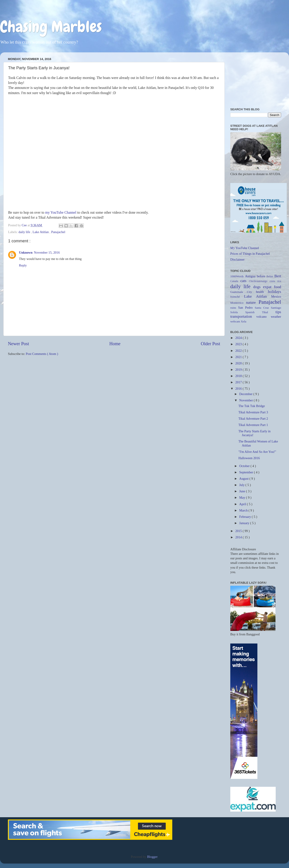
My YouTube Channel (245, 248)
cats (245, 281)
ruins (234, 308)
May (243, 498)
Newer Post (19, 344)
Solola (238, 312)
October (245, 466)
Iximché (237, 297)
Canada (235, 281)
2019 (239, 370)
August (244, 479)
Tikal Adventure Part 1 (253, 425)
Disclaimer (237, 259)
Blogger (152, 857)
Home (115, 344)
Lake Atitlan (41, 232)
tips (278, 312)
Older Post (210, 344)
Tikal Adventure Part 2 (253, 419)
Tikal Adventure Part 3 (253, 412)
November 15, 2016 (47, 252)
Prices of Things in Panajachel (250, 254)
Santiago (276, 308)
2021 (239, 357)
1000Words (238, 276)
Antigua (251, 276)
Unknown (26, 252)
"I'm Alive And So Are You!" (257, 452)
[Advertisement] (256, 78)
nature (252, 302)
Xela (243, 321)
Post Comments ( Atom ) (42, 354)
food (277, 287)
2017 (239, 382)
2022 (239, 351)
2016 (239, 389)
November (247, 400)
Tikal (269, 312)
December (246, 394)
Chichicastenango (259, 281)
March (244, 510)
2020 (239, 363)
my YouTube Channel (61, 212)
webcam (235, 321)
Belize (270, 276)
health (262, 292)
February (246, 517)
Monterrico (238, 303)
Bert (278, 276)
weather (276, 317)
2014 (239, 537)
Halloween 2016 (249, 458)
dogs (258, 287)
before (262, 276)
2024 (239, 338)
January (245, 523)
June (243, 491)
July (242, 485)
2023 (239, 344)
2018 (239, 376)
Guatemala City (243, 292)
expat (268, 287)
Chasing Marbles (51, 27)
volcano (263, 317)
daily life (25, 232)
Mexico (276, 296)
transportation (243, 316)
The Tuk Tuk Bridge (252, 406)
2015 (239, 531)
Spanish (254, 312)
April (243, 504)
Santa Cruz (263, 308)
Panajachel (58, 232)
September (247, 472)
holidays (274, 292)
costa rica (275, 281)
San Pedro (246, 308)
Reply (23, 265)
